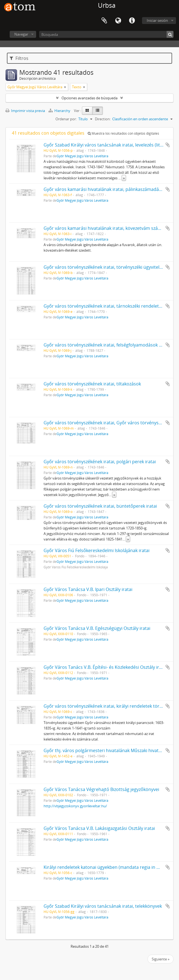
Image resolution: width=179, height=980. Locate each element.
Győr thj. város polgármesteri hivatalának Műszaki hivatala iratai (110, 750)
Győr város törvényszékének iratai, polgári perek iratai (100, 462)
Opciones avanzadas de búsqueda (89, 98)
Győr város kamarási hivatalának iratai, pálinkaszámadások (105, 189)
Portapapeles (104, 21)
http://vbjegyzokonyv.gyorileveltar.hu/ (75, 806)
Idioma (118, 21)
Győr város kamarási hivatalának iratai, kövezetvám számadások (110, 228)
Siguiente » (161, 959)
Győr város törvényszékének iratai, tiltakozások (92, 384)
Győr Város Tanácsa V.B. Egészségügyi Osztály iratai (97, 628)
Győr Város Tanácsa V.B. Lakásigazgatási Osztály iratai (99, 828)
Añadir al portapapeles (168, 145)
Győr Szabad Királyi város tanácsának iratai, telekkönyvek (103, 906)
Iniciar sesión (157, 20)
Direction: (103, 119)
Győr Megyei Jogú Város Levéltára (82, 156)
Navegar (21, 34)
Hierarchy (60, 111)
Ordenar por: (66, 119)
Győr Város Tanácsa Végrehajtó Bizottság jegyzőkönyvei (101, 789)
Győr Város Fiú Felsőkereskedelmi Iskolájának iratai (97, 550)
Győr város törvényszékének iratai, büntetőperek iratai (100, 506)
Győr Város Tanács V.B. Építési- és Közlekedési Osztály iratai (105, 667)
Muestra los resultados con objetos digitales (123, 133)
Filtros (19, 58)
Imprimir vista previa (25, 111)
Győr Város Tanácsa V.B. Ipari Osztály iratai (88, 589)
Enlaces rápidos (132, 21)
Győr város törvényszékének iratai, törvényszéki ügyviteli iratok (109, 267)
